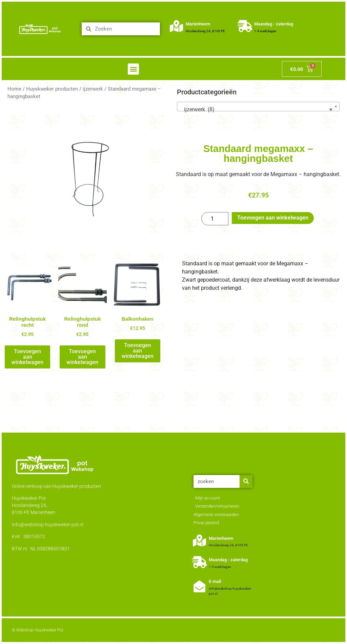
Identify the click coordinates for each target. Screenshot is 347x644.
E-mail (215, 581)
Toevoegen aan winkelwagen (273, 218)
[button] (133, 69)
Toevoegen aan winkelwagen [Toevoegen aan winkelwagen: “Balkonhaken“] (138, 351)
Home (14, 89)
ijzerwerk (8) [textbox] (256, 110)
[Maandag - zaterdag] (245, 26)
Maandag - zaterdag (274, 24)
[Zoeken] (246, 481)
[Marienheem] (176, 26)
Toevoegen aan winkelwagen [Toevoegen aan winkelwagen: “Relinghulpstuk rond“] (82, 357)
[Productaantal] (215, 219)
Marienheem (198, 24)
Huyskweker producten (52, 89)
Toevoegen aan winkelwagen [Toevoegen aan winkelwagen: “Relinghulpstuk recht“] (27, 357)
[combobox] (258, 107)
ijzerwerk (93, 89)
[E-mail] (199, 586)
